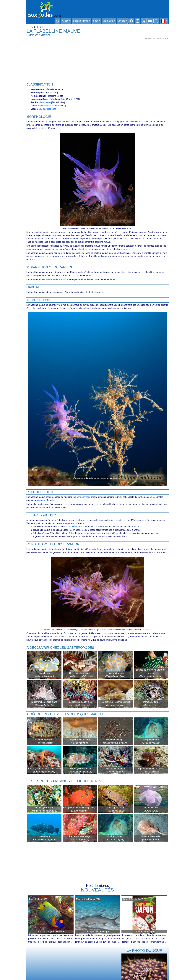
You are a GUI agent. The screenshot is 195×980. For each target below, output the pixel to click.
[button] (164, 21)
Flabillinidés (45, 102)
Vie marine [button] (108, 21)
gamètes (152, 497)
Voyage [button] (121, 21)
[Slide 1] (93, 482)
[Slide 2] (97, 482)
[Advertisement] (97, 59)
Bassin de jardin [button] (81, 21)
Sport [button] (96, 21)
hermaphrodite (83, 497)
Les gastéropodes (47, 109)
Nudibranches (44, 106)
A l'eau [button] (65, 21)
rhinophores (77, 527)
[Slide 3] (102, 482)
